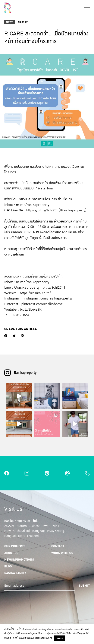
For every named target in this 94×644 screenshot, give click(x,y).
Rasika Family (15, 573)
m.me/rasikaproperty (33, 205)
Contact (58, 546)
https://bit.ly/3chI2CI (42, 210)
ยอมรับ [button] (60, 638)
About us (11, 553)
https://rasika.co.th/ (35, 293)
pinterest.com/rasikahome (42, 304)
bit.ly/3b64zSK (31, 309)
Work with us (62, 553)
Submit (84, 586)
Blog (8, 566)
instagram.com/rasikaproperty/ (48, 298)
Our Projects (15, 546)
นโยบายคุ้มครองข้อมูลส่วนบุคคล (38, 638)
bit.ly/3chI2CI (53, 287)
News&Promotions (19, 560)
